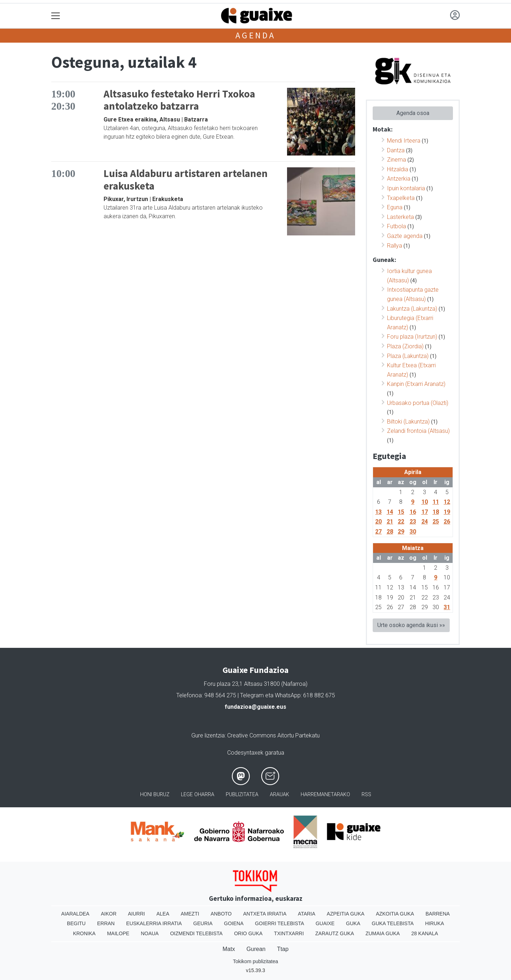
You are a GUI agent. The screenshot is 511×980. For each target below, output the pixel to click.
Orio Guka (248, 933)
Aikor (109, 914)
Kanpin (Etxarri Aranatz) (416, 384)
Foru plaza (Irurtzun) (412, 337)
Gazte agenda (405, 236)
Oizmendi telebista (197, 933)
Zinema (397, 160)
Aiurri (136, 914)
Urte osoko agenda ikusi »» (411, 625)
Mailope (118, 933)
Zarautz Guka (335, 933)
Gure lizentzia (208, 735)
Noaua (150, 933)
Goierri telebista (279, 923)
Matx (229, 949)
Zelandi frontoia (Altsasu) (418, 431)
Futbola (397, 226)
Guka (353, 923)
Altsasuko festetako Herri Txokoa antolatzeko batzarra (179, 100)
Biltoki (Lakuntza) (408, 422)
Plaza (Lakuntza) (408, 356)
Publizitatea (242, 795)
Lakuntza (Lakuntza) (412, 309)
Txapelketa (401, 198)
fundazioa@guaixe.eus (255, 707)
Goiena (234, 923)
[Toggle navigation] (56, 16)
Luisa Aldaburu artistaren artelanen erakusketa (186, 180)
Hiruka (434, 923)
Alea (163, 914)
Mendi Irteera (404, 141)
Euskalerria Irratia (154, 923)
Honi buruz (155, 795)
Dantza (396, 150)
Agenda (255, 35)
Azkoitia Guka (395, 914)
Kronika (84, 933)
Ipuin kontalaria (406, 188)
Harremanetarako (325, 795)
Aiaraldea (75, 914)
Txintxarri (289, 933)
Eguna (395, 207)
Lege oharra (198, 795)
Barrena (438, 914)
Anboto (221, 914)
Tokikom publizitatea (255, 961)
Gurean (256, 949)
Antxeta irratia (265, 914)
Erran (106, 923)
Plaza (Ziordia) (405, 346)
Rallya (395, 246)
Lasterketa (400, 217)
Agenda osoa (413, 113)
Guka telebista (393, 923)
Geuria (203, 923)
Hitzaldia (398, 169)
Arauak (280, 795)
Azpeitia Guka (346, 914)
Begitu (76, 923)
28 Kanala (425, 933)
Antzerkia (399, 179)
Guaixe (325, 923)
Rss (366, 795)
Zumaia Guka (383, 933)
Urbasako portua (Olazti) (418, 403)
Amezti (190, 914)
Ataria (307, 914)
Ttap (283, 949)
